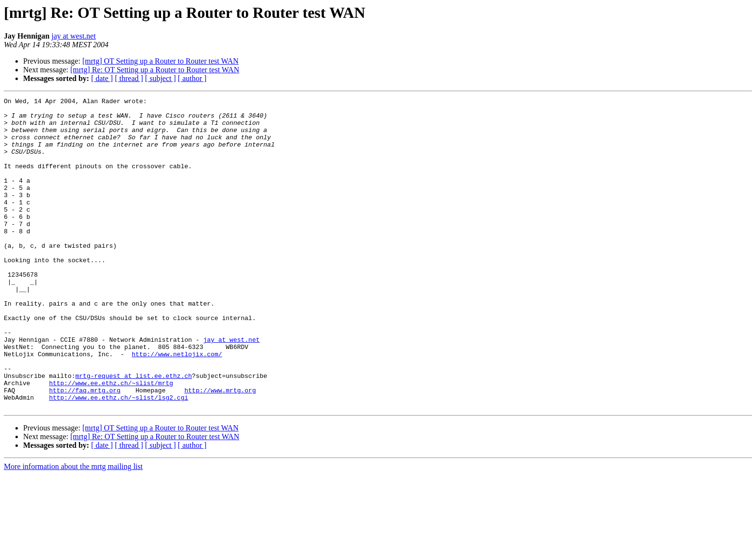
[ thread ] (129, 78)
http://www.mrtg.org (220, 449)
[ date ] (102, 78)
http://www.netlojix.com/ (177, 406)
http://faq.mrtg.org (85, 449)
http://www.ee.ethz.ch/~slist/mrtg (111, 441)
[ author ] (192, 78)
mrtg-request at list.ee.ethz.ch (134, 432)
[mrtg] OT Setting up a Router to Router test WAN (161, 61)
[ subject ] (161, 78)
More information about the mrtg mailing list (73, 529)
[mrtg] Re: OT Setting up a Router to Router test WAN (155, 70)
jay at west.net (74, 36)
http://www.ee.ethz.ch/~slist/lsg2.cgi (119, 458)
